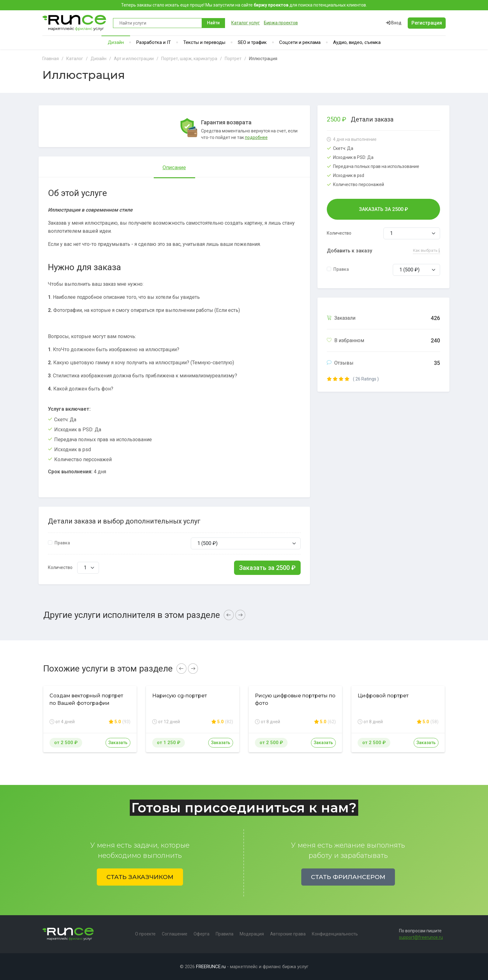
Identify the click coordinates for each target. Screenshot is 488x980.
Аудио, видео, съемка (357, 42)
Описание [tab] (174, 167)
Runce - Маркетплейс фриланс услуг (75, 23)
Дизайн (116, 42)
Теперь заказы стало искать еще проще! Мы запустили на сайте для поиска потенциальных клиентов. (244, 5)
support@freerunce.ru (421, 937)
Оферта (202, 934)
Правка (62, 543)
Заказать (118, 743)
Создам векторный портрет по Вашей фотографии (86, 699)
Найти (213, 23)
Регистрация (427, 23)
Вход (394, 23)
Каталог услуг (246, 23)
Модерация (252, 934)
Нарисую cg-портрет (180, 696)
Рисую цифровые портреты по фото (295, 699)
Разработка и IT (154, 42)
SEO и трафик (252, 42)
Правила (225, 934)
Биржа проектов (281, 23)
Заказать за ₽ (267, 568)
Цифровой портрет (383, 696)
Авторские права (288, 934)
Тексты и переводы (204, 42)
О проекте (145, 934)
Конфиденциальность (335, 934)
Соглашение (175, 934)
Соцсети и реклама (300, 42)
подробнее (256, 137)
